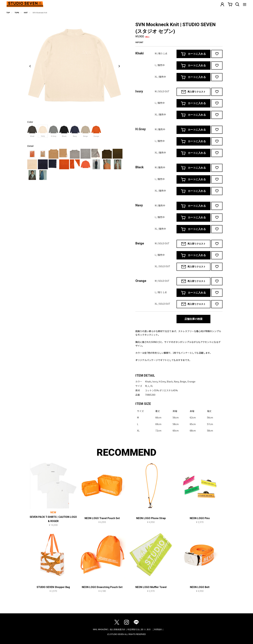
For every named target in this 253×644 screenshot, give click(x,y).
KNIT (26, 13)
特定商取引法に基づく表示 (139, 629)
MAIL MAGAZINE (100, 629)
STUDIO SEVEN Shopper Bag (53, 587)
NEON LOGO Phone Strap (151, 518)
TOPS (17, 13)
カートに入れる (193, 54)
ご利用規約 (157, 629)
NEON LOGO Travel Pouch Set (102, 518)
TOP (8, 13)
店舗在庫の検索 (193, 319)
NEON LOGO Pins (200, 518)
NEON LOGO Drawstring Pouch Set (102, 587)
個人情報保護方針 (118, 629)
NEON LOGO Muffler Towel (151, 587)
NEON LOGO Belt (200, 587)
